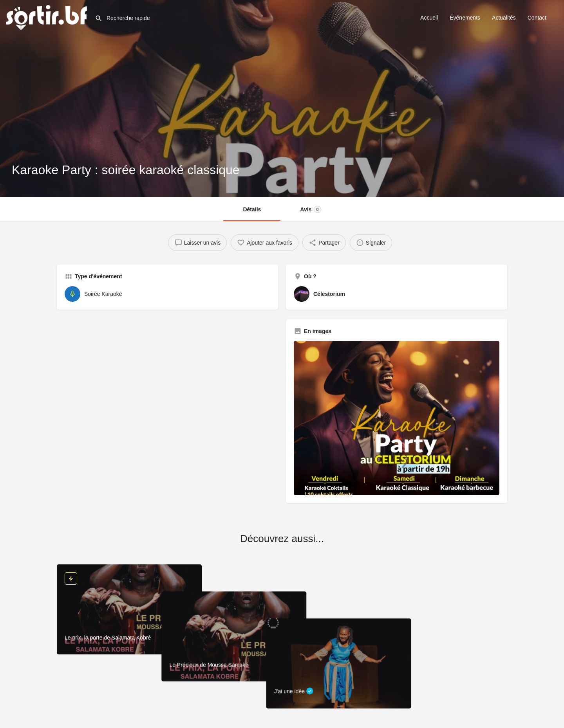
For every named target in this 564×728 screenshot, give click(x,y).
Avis (310, 209)
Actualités (504, 18)
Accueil (429, 18)
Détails (252, 209)
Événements (465, 18)
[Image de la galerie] (397, 418)
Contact (537, 18)
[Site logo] (47, 17)
